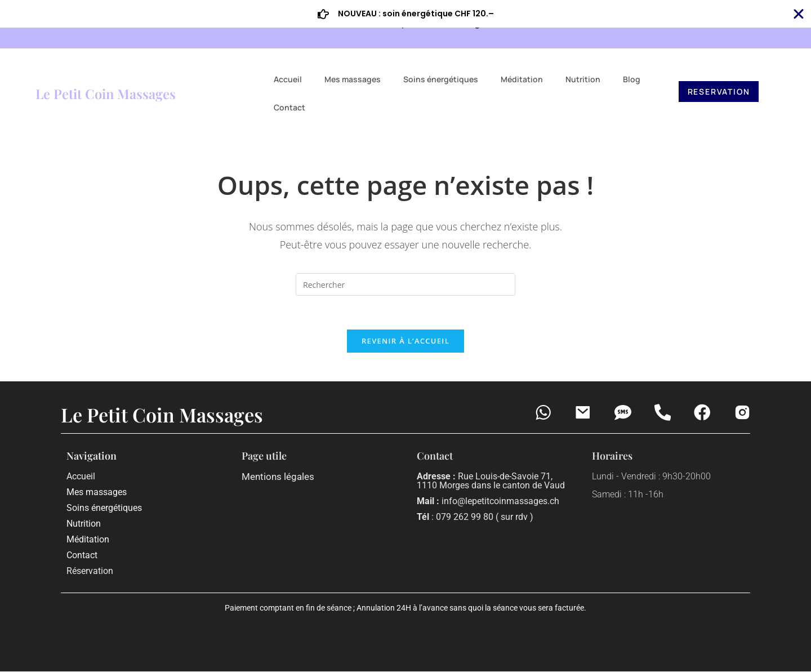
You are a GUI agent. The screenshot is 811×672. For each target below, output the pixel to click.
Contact (289, 107)
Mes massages (353, 79)
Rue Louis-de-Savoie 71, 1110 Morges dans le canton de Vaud (491, 481)
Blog (632, 79)
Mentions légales (278, 477)
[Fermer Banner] (799, 14)
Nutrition (583, 79)
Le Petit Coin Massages (106, 94)
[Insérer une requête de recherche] (405, 284)
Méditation (522, 79)
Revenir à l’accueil (405, 341)
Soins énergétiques (441, 79)
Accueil (288, 79)
